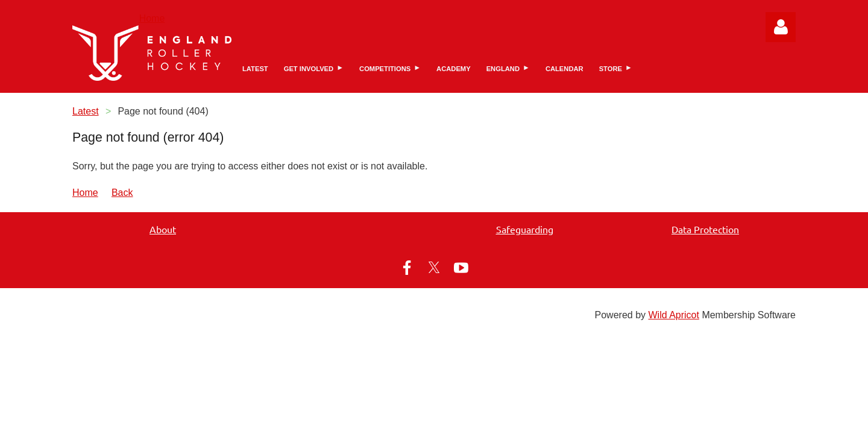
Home (152, 18)
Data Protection (705, 229)
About (163, 229)
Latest (86, 111)
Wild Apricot (673, 315)
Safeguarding (525, 229)
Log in (781, 27)
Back (122, 193)
